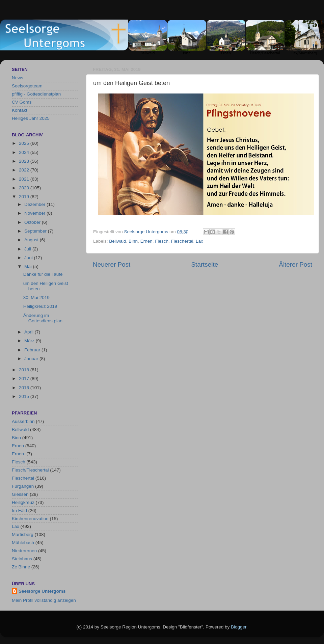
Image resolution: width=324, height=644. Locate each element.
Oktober (33, 222)
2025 (25, 143)
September (36, 231)
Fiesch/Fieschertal (30, 470)
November (35, 213)
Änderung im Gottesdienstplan (43, 318)
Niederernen (24, 551)
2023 (25, 161)
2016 (25, 388)
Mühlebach (23, 543)
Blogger (239, 627)
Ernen (146, 241)
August (32, 240)
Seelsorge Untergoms (42, 591)
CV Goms (22, 102)
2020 (25, 188)
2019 (25, 197)
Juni (29, 258)
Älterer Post (295, 264)
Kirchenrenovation (30, 519)
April (30, 332)
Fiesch (162, 241)
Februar (33, 350)
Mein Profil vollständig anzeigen (44, 600)
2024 (25, 152)
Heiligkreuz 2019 (40, 306)
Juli (28, 249)
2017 (25, 379)
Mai (29, 266)
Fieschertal (182, 241)
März (30, 341)
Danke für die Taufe (43, 274)
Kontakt (20, 110)
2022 (25, 170)
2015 (25, 396)
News (18, 78)
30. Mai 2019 (36, 298)
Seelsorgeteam (27, 86)
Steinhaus (22, 559)
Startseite (205, 264)
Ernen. (19, 454)
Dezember (35, 204)
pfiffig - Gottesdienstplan (36, 94)
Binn (133, 241)
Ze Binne (21, 567)
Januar (32, 359)
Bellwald (117, 241)
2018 (25, 370)
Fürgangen (23, 486)
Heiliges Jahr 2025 (31, 118)
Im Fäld (19, 511)
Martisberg (23, 534)
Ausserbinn (23, 421)
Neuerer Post (112, 264)
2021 (25, 179)
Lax (199, 241)
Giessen (20, 494)
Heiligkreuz (23, 502)
